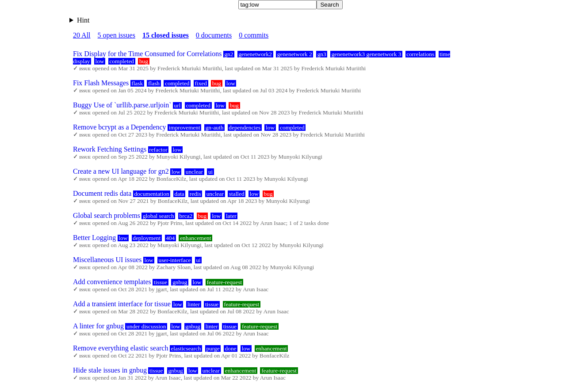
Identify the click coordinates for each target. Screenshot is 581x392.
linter (194, 304)
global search (159, 216)
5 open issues (117, 35)
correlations (420, 54)
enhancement (195, 238)
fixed (201, 83)
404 (170, 238)
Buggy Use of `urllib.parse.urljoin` (122, 105)
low (99, 61)
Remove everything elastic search (120, 348)
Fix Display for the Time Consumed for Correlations (147, 54)
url (178, 105)
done (231, 348)
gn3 (322, 54)
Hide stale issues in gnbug (110, 370)
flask (137, 83)
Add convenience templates (112, 282)
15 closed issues (166, 35)
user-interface (174, 260)
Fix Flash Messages (101, 83)
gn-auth (215, 127)
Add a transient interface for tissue (122, 304)
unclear (194, 172)
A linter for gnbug (98, 326)
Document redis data (102, 193)
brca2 (186, 216)
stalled (237, 194)
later (231, 216)
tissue (161, 282)
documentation (151, 194)
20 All (82, 35)
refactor (158, 150)
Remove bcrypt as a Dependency (120, 127)
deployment (147, 238)
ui (210, 172)
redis (195, 194)
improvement (185, 127)
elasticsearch (186, 348)
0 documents (214, 35)
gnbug (180, 282)
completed (122, 61)
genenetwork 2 (295, 54)
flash (154, 83)
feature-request (224, 282)
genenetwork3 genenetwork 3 (367, 54)
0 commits (254, 35)
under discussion (146, 326)
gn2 (229, 54)
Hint (83, 20)
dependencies (245, 127)
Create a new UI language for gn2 (121, 171)
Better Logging (94, 238)
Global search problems (107, 215)
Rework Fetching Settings (110, 149)
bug (144, 61)
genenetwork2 (255, 54)
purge (213, 348)
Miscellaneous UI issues (107, 260)
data (180, 194)
